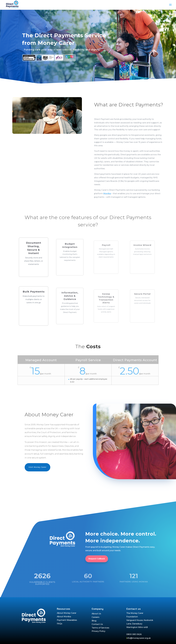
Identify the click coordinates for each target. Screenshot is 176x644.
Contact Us (97, 624)
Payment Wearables (67, 620)
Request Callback (97, 566)
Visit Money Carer (37, 467)
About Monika (64, 617)
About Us (96, 614)
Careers (96, 617)
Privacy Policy (98, 631)
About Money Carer (67, 613)
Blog (94, 621)
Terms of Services (100, 628)
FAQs (60, 624)
